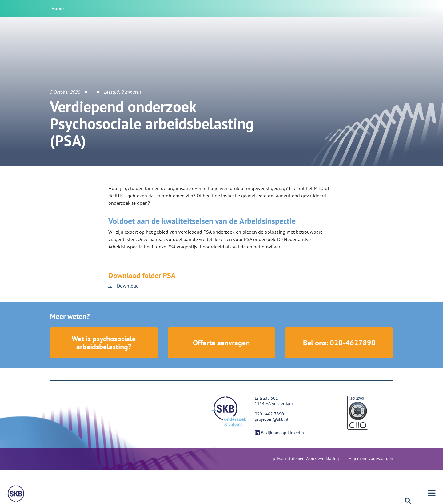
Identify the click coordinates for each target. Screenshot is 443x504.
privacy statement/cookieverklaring (306, 458)
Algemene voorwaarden (371, 458)
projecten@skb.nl (271, 419)
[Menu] (15, 494)
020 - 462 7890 (269, 414)
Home (58, 8)
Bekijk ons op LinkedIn (279, 433)
